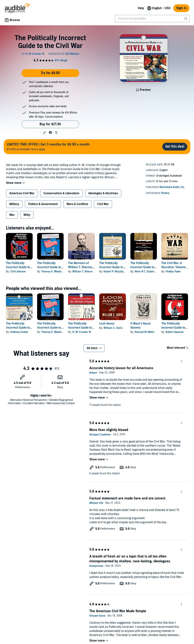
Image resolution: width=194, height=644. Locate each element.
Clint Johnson (18, 272)
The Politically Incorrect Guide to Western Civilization (19, 328)
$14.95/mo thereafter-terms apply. (48, 147)
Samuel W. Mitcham (146, 332)
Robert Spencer (175, 332)
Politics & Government (43, 204)
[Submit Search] (186, 19)
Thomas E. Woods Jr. (53, 272)
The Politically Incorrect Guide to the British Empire (80, 328)
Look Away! (107, 324)
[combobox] (152, 19)
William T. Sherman (84, 272)
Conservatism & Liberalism (61, 193)
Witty (27, 215)
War (12, 215)
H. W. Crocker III (82, 332)
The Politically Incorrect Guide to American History (49, 267)
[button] (44, 133)
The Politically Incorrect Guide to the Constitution (142, 267)
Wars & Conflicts (77, 204)
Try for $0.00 (50, 73)
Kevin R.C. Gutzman (146, 272)
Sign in (181, 8)
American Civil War (22, 193)
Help (141, 8)
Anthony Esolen (19, 332)
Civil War (103, 204)
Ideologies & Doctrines (103, 193)
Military (14, 204)
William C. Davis (113, 328)
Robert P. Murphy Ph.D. (117, 272)
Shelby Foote (173, 272)
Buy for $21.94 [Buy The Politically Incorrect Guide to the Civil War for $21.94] (50, 124)
